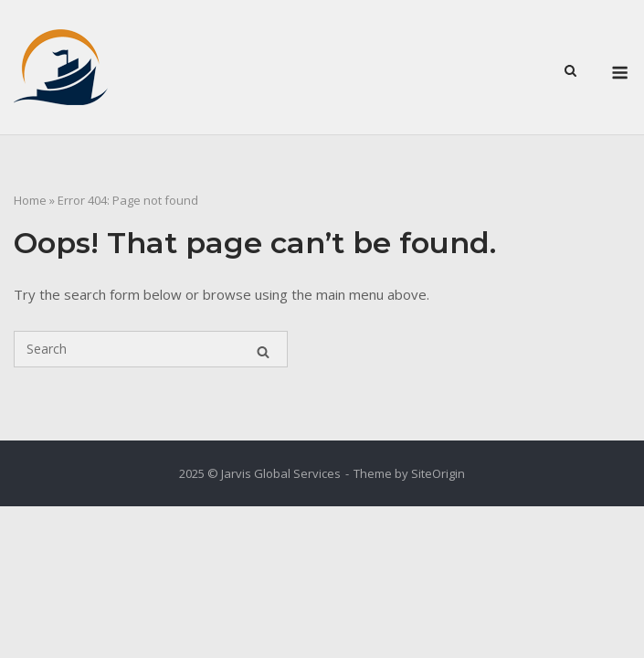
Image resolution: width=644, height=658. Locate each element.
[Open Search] (570, 69)
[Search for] (151, 349)
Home (30, 200)
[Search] (263, 349)
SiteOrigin (438, 473)
